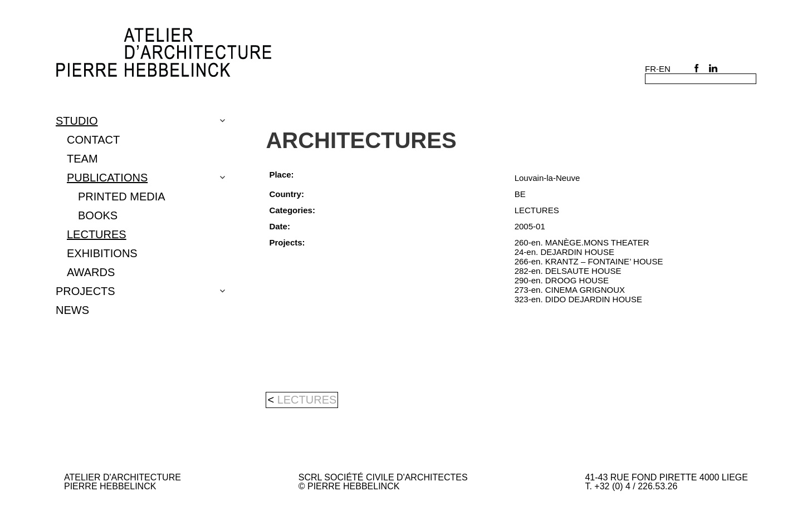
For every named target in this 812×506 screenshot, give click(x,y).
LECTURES (97, 234)
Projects (85, 291)
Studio (77, 121)
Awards (91, 272)
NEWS (72, 310)
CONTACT (93, 140)
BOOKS (98, 215)
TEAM (82, 159)
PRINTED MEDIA (122, 196)
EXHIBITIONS (102, 253)
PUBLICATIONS (107, 178)
